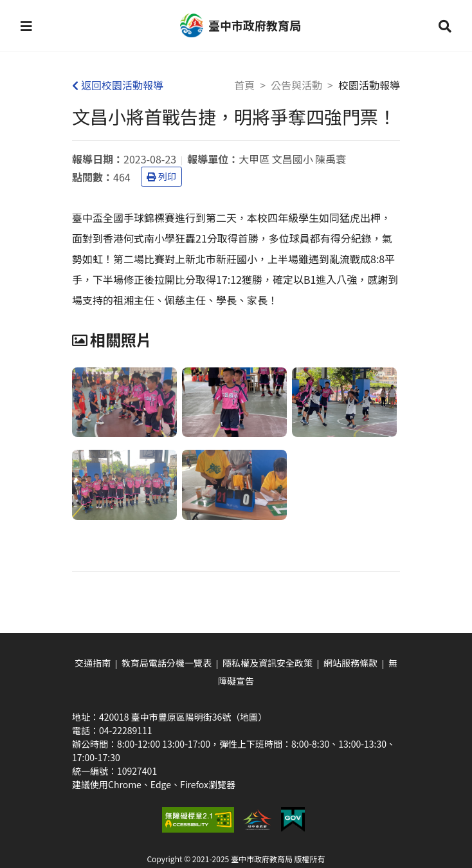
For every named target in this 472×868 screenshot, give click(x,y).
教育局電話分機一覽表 (167, 663)
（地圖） (249, 717)
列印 (161, 176)
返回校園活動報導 (118, 85)
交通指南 (93, 663)
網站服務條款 (350, 663)
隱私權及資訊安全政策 (268, 663)
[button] (26, 26)
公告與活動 (296, 85)
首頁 (244, 85)
